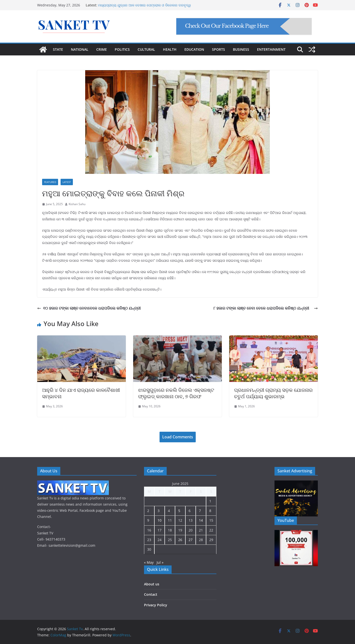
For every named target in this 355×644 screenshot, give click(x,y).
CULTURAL (146, 49)
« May (149, 562)
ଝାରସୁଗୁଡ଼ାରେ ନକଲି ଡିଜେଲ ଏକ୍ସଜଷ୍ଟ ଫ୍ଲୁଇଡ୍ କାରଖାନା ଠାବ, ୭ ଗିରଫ (176, 393)
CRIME (102, 49)
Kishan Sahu (77, 204)
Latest (67, 182)
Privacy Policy (156, 605)
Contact (151, 594)
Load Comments (178, 437)
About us (152, 584)
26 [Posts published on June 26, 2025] (180, 540)
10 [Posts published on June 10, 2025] (160, 520)
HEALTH (170, 49)
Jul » (160, 562)
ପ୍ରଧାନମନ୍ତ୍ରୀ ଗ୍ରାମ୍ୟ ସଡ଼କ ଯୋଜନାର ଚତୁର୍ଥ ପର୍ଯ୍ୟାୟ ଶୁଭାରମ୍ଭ (273, 393)
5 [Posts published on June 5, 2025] (179, 511)
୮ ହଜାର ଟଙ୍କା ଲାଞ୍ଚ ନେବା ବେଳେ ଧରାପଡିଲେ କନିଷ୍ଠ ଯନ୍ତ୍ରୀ (266, 308)
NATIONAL (80, 49)
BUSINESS (241, 49)
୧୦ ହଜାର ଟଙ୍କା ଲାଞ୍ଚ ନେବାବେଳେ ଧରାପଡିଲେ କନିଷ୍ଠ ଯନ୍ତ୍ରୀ (89, 308)
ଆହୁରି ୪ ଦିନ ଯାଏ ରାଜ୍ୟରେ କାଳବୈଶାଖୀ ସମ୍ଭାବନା (81, 393)
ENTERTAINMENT (271, 49)
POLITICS (122, 49)
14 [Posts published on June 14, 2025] (201, 520)
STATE (58, 49)
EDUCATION (194, 49)
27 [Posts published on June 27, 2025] (191, 540)
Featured (50, 182)
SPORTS (218, 49)
